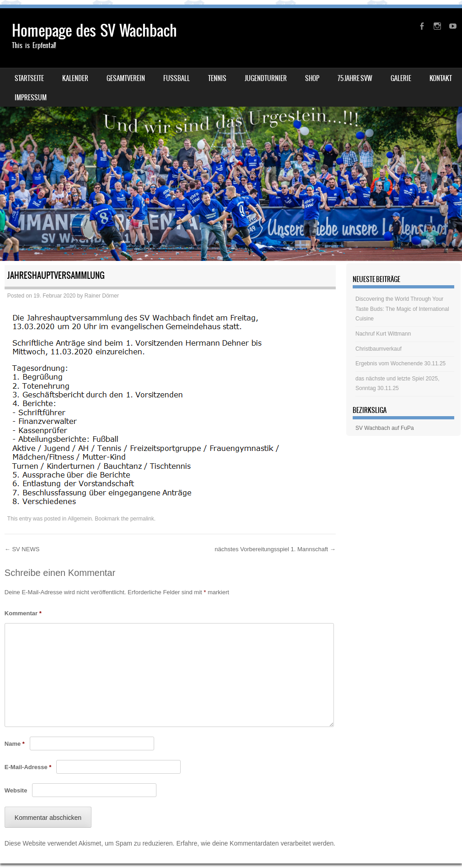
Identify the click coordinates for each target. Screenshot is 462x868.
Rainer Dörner (102, 296)
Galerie (401, 78)
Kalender (75, 78)
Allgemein (80, 519)
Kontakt (441, 78)
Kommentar (23, 613)
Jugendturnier (266, 78)
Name (15, 744)
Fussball (177, 78)
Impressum (31, 98)
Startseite (29, 78)
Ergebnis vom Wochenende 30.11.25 (400, 363)
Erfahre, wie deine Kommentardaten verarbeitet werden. (256, 843)
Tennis (217, 78)
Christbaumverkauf (379, 349)
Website (16, 790)
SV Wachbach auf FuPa (385, 428)
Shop (312, 78)
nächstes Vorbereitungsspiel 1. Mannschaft (275, 549)
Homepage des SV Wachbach (94, 30)
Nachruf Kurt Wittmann (383, 334)
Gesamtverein (126, 78)
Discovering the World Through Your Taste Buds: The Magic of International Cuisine (402, 309)
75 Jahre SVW (355, 78)
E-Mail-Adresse (28, 767)
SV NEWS (22, 549)
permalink (142, 519)
